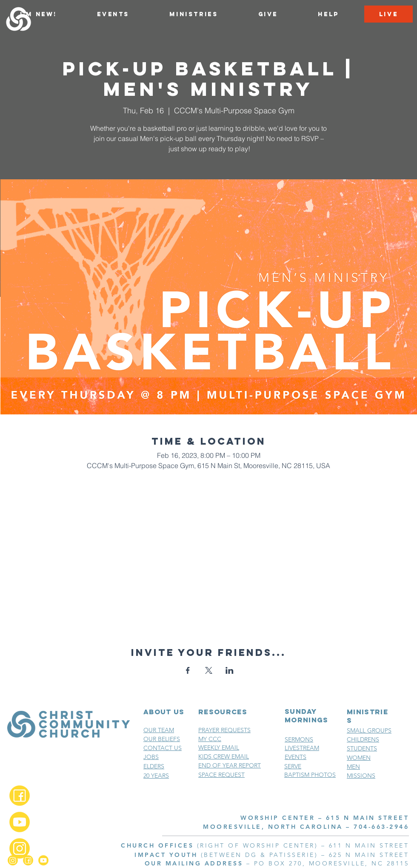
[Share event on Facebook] (188, 670)
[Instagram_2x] (20, 848)
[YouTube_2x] (20, 822)
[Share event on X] (209, 670)
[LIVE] (388, 14)
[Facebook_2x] (20, 796)
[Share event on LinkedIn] (230, 670)
